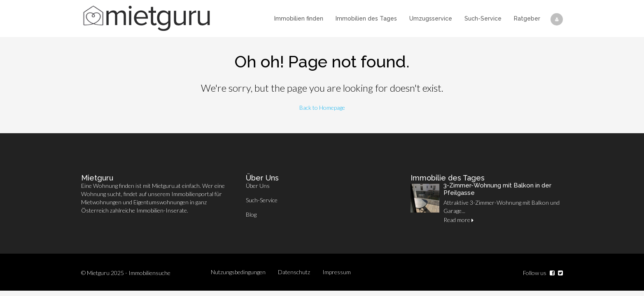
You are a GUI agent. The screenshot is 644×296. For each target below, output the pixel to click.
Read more (458, 220)
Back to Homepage (322, 108)
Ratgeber (527, 18)
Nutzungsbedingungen (238, 272)
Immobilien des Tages (366, 18)
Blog (251, 214)
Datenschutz (294, 272)
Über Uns (258, 186)
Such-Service (483, 18)
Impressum (337, 272)
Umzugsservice (431, 18)
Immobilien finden (299, 18)
